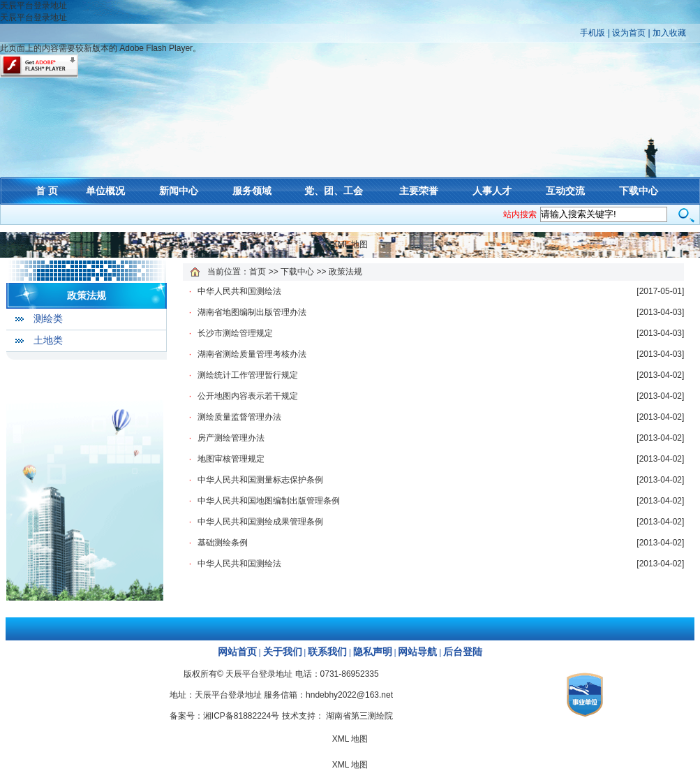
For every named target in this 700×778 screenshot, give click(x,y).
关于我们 (283, 652)
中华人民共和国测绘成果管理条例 (260, 522)
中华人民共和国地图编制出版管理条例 (269, 501)
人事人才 (492, 191)
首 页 (47, 191)
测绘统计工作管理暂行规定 (248, 375)
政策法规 (87, 296)
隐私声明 (373, 652)
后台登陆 (463, 652)
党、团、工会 (334, 191)
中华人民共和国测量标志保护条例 (260, 480)
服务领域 (252, 191)
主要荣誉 (419, 191)
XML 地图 (350, 244)
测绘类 (48, 319)
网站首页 (237, 652)
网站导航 (417, 652)
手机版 (593, 33)
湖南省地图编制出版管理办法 (252, 312)
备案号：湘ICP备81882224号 (224, 716)
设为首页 (629, 33)
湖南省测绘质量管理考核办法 (252, 354)
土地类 (48, 340)
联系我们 (327, 652)
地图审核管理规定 (231, 459)
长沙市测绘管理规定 (235, 333)
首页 (258, 272)
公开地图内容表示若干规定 (248, 396)
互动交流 (565, 191)
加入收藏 (669, 33)
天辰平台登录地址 (33, 6)
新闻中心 (179, 191)
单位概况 (105, 191)
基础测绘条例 (223, 543)
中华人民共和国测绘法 (239, 291)
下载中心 (639, 191)
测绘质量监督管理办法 (239, 417)
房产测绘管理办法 (231, 438)
